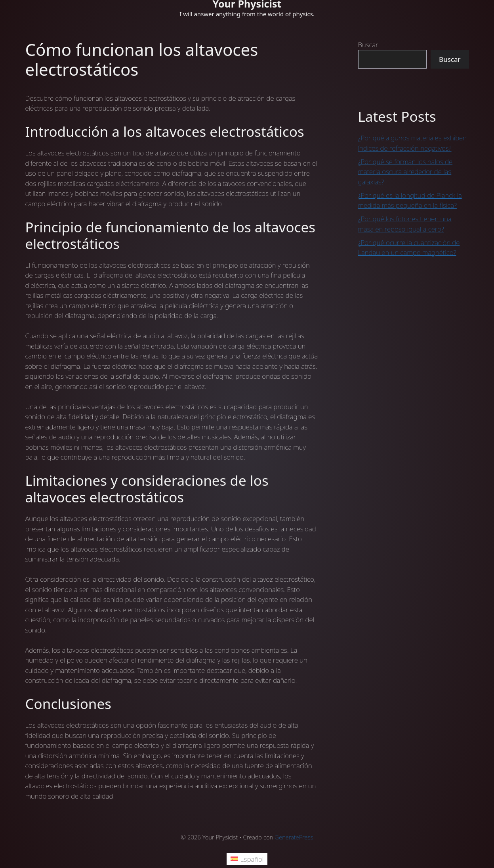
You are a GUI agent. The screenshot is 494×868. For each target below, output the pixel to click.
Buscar (368, 45)
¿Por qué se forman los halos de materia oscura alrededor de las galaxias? (405, 172)
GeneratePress (294, 837)
